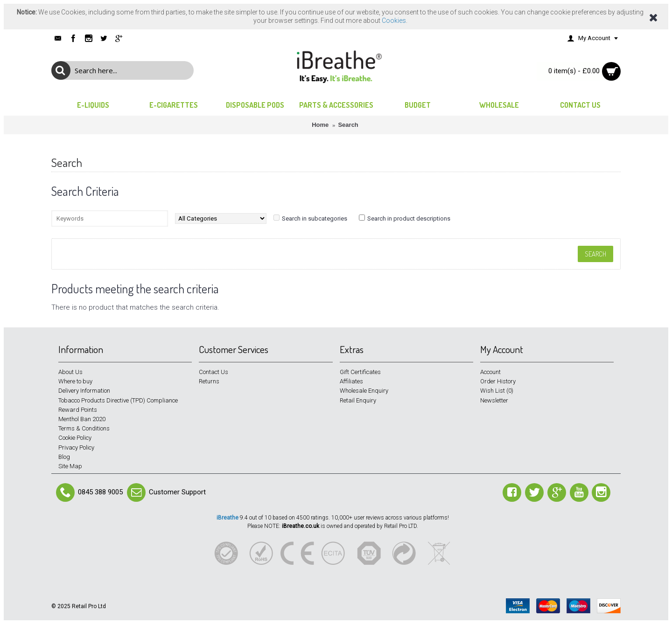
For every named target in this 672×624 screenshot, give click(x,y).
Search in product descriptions (409, 218)
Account (490, 372)
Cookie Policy (75, 438)
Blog (64, 457)
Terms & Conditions (84, 428)
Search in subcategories (315, 218)
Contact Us (213, 372)
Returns (209, 381)
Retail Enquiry (358, 400)
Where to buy (75, 381)
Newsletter (494, 400)
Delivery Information (84, 391)
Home (320, 125)
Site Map (70, 466)
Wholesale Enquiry (364, 391)
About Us (70, 372)
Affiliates (351, 381)
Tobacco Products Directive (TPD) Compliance (118, 400)
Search (348, 125)
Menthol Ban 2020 (82, 419)
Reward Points (78, 410)
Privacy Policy (76, 447)
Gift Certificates (360, 372)
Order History (498, 381)
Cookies (394, 21)
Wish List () (497, 391)
